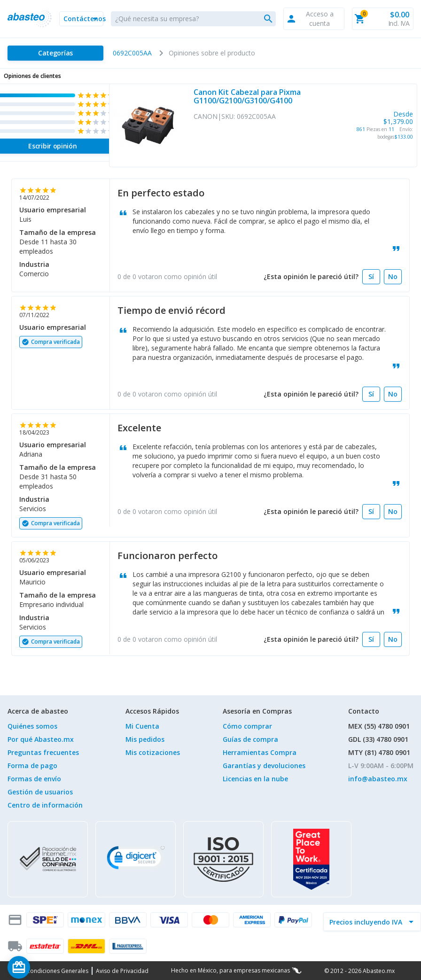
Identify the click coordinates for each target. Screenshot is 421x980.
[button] (81, 19)
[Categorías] (55, 53)
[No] (393, 277)
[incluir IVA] (366, 922)
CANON (206, 116)
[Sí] (371, 277)
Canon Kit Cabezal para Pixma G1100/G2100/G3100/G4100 (247, 97)
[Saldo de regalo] (47, 967)
